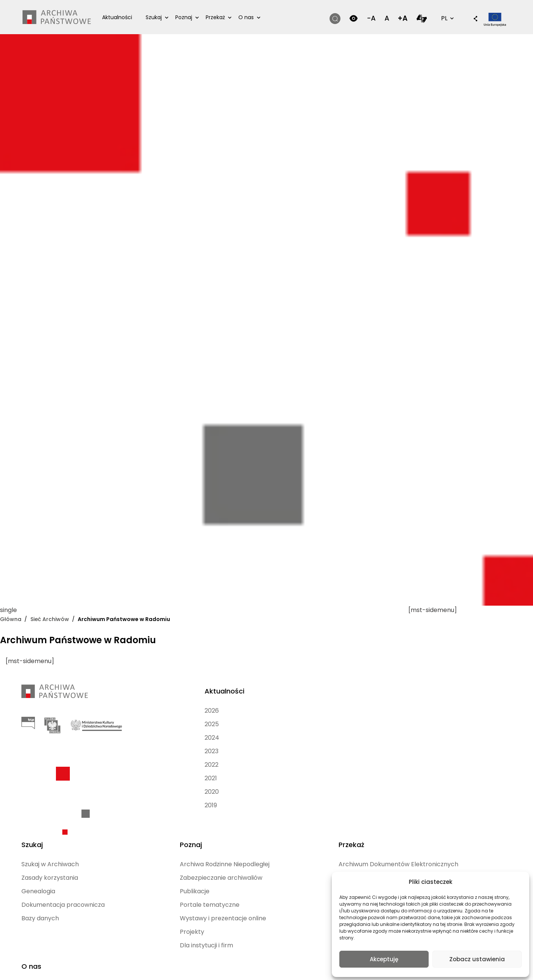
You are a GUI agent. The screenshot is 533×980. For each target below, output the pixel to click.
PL (441, 18)
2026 (139, 711)
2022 (139, 765)
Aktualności (122, 17)
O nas (251, 17)
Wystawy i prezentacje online (312, 787)
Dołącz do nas (459, 756)
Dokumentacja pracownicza (230, 756)
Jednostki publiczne (391, 756)
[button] (466, 19)
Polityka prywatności (328, 927)
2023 (139, 751)
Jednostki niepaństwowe (383, 774)
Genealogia (225, 738)
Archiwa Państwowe (455, 738)
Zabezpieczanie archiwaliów (308, 738)
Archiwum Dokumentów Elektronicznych (385, 720)
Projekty (297, 805)
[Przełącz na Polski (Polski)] (155, 966)
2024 (139, 738)
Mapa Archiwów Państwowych (462, 715)
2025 (139, 724)
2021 (138, 778)
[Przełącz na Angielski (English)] (207, 966)
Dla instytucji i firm (312, 819)
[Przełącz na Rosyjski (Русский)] (276, 966)
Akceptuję (384, 958)
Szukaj (159, 17)
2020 (139, 792)
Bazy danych (227, 774)
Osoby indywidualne (391, 742)
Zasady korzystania (237, 724)
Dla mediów (455, 769)
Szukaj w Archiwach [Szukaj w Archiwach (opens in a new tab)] (237, 711)
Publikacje (300, 756)
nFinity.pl (70, 939)
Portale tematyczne (315, 769)
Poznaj (189, 17)
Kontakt (450, 783)
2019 (138, 805)
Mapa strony (248, 936)
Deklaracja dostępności (262, 927)
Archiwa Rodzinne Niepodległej (311, 715)
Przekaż (220, 17)
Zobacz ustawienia (477, 958)
